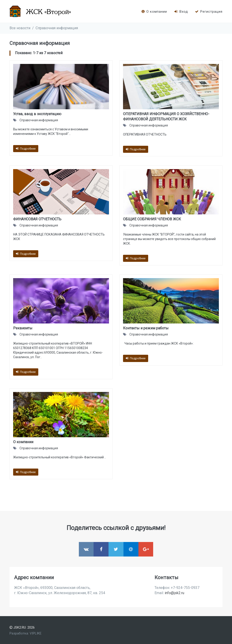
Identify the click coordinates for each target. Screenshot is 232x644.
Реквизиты (23, 328)
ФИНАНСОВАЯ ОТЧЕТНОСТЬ (37, 219)
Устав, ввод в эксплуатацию (37, 114)
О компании (154, 12)
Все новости (20, 28)
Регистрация (209, 12)
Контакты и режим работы (146, 328)
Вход (181, 12)
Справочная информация (57, 28)
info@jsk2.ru (174, 593)
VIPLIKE (36, 633)
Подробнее (26, 149)
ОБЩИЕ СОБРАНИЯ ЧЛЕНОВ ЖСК (152, 219)
